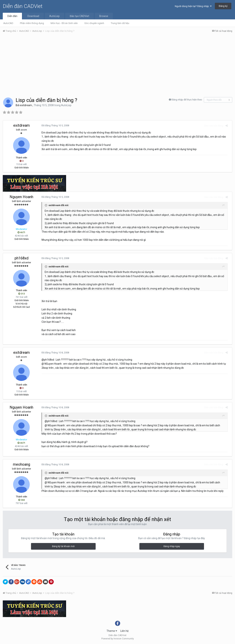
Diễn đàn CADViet (23, 6)
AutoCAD (8, 23)
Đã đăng (54, 125)
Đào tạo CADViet (79, 16)
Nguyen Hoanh (21, 197)
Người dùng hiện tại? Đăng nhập (193, 6)
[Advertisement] (118, 63)
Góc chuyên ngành (94, 23)
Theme (112, 631)
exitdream (26, 105)
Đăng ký (223, 6)
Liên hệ (124, 631)
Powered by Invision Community (118, 639)
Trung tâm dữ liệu (120, 23)
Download (33, 16)
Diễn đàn (12, 16)
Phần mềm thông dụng (32, 23)
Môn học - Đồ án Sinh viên (64, 23)
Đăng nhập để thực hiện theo (187, 100)
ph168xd (22, 258)
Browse (104, 16)
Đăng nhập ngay (172, 546)
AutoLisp (54, 16)
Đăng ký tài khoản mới (63, 546)
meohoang (22, 464)
